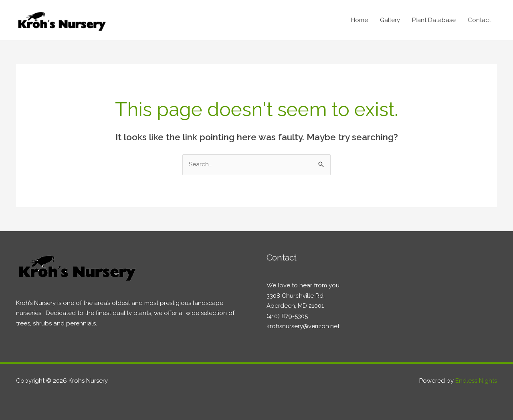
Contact (479, 20)
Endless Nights (476, 381)
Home (360, 20)
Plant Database (434, 20)
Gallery (390, 20)
